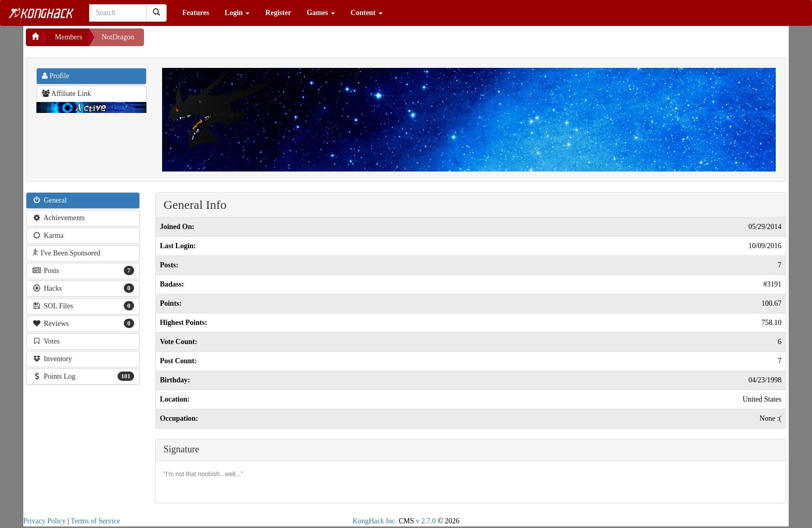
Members (69, 37)
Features (196, 13)
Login (237, 13)
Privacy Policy (45, 521)
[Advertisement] (227, 41)
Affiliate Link (67, 94)
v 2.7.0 (426, 521)
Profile (56, 76)
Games (321, 13)
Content (367, 13)
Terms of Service (96, 521)
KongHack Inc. (375, 521)
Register (278, 13)
